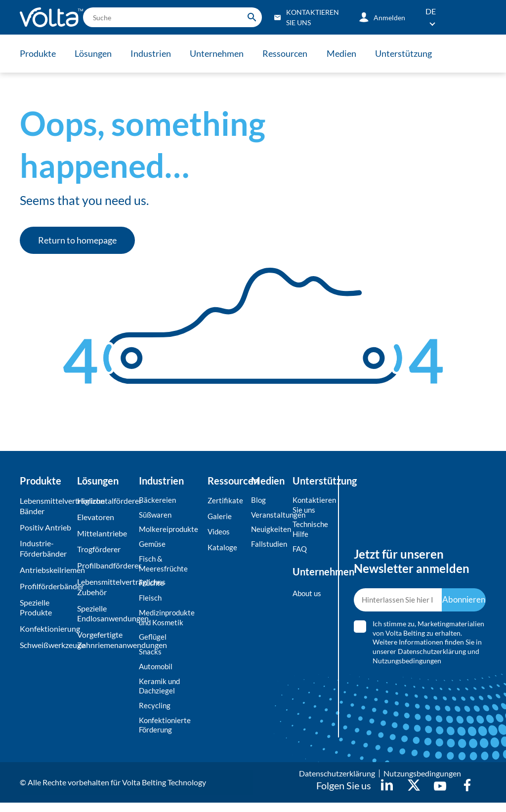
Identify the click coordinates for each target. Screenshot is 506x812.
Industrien (155, 53)
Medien (351, 53)
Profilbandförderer (105, 565)
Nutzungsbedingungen (407, 666)
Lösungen (95, 53)
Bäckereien (158, 500)
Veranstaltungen (269, 515)
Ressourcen (293, 53)
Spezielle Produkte (36, 608)
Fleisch (151, 602)
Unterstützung (415, 53)
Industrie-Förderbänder (43, 548)
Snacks (150, 658)
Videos (219, 533)
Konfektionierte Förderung (166, 734)
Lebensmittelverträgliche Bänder (46, 506)
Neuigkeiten (269, 531)
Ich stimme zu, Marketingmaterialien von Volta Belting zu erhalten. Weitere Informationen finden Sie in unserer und (428, 647)
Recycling (155, 713)
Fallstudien (269, 546)
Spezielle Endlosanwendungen (105, 613)
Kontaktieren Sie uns (309, 505)
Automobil (157, 673)
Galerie (220, 517)
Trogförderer (99, 549)
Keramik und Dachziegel (161, 693)
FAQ (300, 551)
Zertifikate (226, 501)
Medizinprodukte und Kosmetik (169, 622)
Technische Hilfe (309, 531)
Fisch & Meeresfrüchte (164, 566)
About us (308, 596)
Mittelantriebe (102, 533)
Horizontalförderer (105, 501)
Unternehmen (223, 53)
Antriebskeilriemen (46, 570)
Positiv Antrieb (45, 527)
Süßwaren (156, 515)
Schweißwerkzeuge (46, 645)
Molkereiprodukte (170, 531)
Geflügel (153, 642)
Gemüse (153, 546)
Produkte (38, 53)
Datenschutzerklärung (432, 656)
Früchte (152, 587)
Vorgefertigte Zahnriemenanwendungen (105, 640)
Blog (259, 500)
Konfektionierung (46, 629)
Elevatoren (96, 517)
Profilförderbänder (46, 586)
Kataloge (223, 549)
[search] (172, 17)
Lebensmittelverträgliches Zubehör (105, 587)
